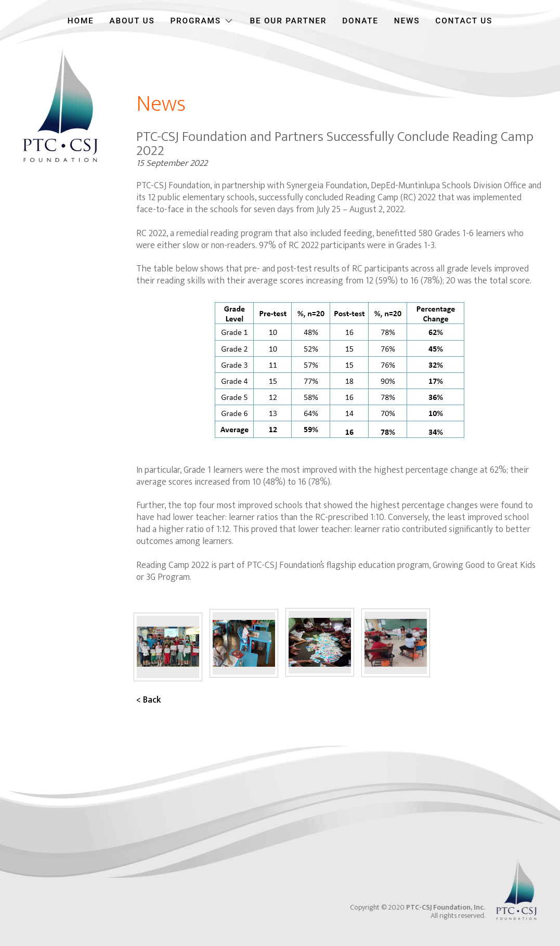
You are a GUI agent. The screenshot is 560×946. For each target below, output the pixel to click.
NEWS (407, 21)
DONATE (360, 21)
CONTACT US (464, 21)
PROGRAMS (202, 21)
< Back (148, 700)
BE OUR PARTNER (288, 21)
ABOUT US (132, 21)
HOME (81, 21)
